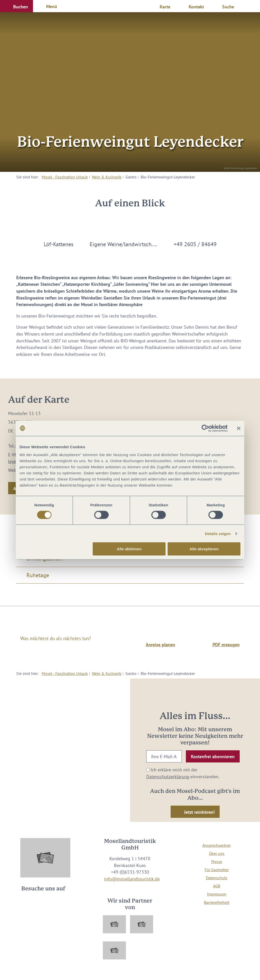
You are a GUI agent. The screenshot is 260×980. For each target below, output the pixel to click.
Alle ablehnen (129, 549)
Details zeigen (218, 533)
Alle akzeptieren (204, 549)
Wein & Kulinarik (107, 177)
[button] (17, 6)
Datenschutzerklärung (168, 777)
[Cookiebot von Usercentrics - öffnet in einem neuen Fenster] (205, 428)
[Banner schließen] (239, 428)
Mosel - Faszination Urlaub (65, 177)
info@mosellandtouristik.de (132, 879)
